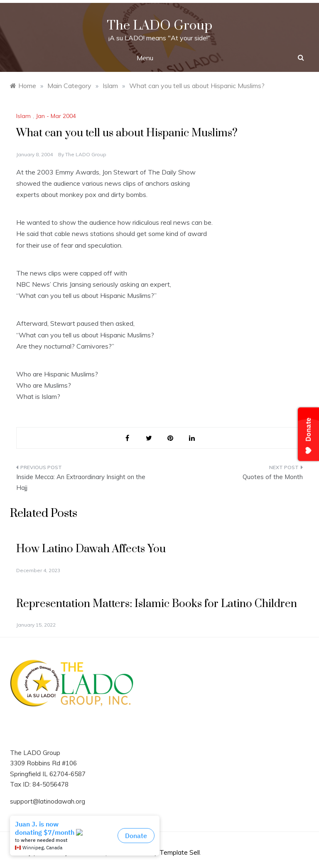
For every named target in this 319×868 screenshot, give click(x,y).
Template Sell (180, 852)
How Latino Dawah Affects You (91, 549)
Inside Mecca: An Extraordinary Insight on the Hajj (81, 482)
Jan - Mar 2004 (56, 116)
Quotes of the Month (273, 477)
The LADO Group (159, 26)
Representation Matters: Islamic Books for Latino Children (157, 604)
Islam (23, 116)
